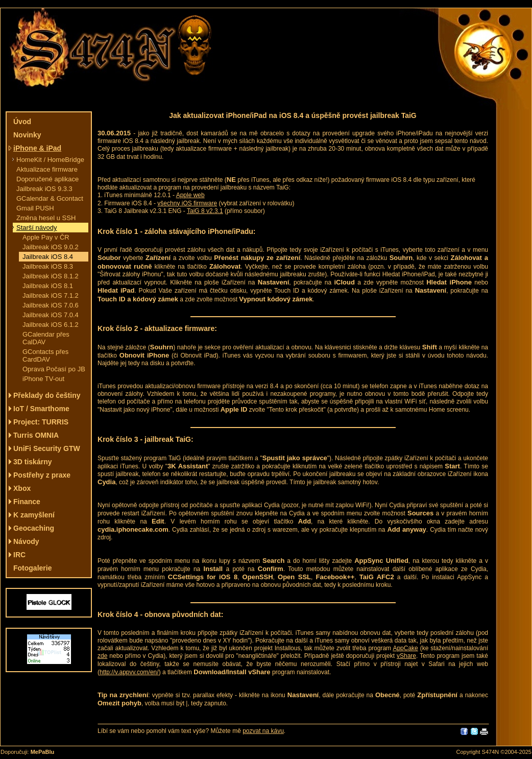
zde (102, 656)
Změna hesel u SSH (46, 218)
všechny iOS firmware (187, 203)
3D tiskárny (32, 462)
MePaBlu (42, 752)
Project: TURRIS (41, 422)
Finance (27, 502)
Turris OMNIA (36, 435)
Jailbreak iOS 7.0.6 (51, 305)
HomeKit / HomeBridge (50, 160)
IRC (19, 555)
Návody (26, 541)
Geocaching (34, 528)
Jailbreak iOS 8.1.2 (51, 276)
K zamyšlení (34, 515)
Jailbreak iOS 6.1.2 (51, 325)
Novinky (27, 135)
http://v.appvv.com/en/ (129, 672)
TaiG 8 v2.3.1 (205, 211)
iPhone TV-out (43, 379)
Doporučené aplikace (47, 179)
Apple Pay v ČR (46, 237)
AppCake (405, 648)
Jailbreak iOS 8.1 (48, 286)
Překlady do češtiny (47, 395)
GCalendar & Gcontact (50, 198)
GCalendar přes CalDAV (46, 338)
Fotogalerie (32, 568)
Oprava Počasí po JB (54, 369)
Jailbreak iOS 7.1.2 (51, 295)
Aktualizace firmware (47, 169)
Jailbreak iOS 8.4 (48, 257)
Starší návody (37, 228)
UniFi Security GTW (47, 448)
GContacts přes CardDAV (45, 355)
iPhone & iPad (37, 148)
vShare (406, 656)
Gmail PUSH (35, 208)
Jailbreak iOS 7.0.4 (51, 315)
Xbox (22, 488)
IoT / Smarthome (41, 409)
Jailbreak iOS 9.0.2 (51, 247)
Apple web (190, 195)
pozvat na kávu (263, 731)
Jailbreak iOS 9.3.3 (44, 189)
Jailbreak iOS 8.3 (48, 266)
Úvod (22, 122)
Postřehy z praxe (42, 475)
